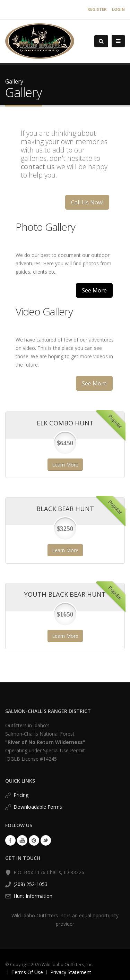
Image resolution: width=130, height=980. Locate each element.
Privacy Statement (71, 972)
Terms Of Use (27, 972)
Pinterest (34, 840)
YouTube (22, 840)
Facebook (10, 840)
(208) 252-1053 (31, 884)
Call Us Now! (87, 202)
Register (97, 9)
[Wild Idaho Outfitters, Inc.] (40, 41)
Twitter (46, 840)
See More (94, 290)
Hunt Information (33, 896)
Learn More (65, 465)
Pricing (21, 795)
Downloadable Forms (38, 807)
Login (118, 9)
